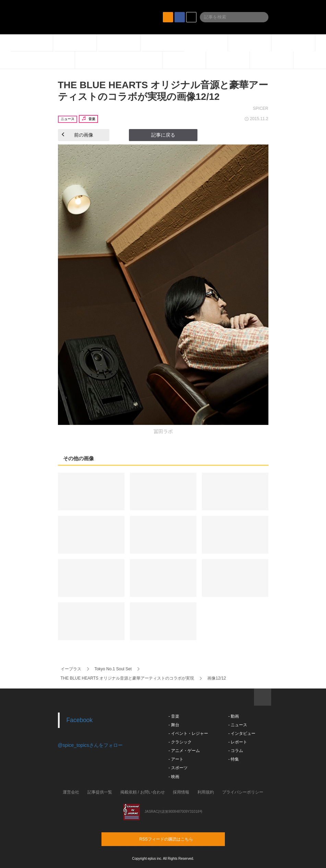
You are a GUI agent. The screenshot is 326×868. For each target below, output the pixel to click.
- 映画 (174, 777)
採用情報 (181, 792)
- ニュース (238, 725)
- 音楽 (174, 716)
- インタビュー (242, 733)
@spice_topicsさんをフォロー (90, 745)
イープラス (71, 669)
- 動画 (234, 716)
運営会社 (71, 792)
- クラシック (180, 742)
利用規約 (206, 792)
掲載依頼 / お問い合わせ (143, 792)
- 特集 (234, 759)
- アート (176, 759)
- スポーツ (178, 768)
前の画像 (77, 135)
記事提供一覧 (100, 792)
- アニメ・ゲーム (184, 751)
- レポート (238, 742)
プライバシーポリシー (243, 792)
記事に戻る (163, 135)
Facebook (80, 720)
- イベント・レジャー (188, 733)
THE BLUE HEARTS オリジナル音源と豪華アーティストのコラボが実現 (128, 678)
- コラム (236, 751)
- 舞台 (174, 725)
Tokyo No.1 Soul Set (113, 669)
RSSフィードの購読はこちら (176, 839)
